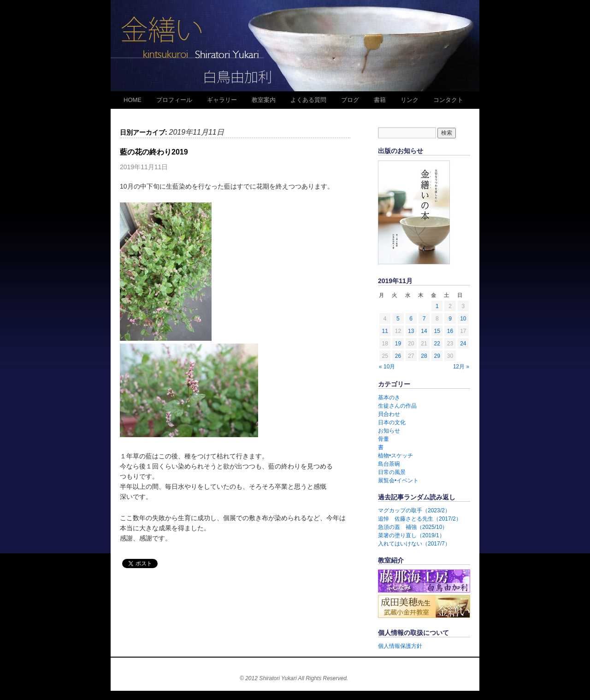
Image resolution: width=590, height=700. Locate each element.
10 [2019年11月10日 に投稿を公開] (463, 319)
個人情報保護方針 (400, 646)
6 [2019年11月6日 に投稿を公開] (411, 319)
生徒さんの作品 (397, 406)
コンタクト (448, 100)
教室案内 (264, 100)
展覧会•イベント (398, 481)
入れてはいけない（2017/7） (414, 544)
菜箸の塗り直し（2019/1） (411, 535)
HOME (133, 100)
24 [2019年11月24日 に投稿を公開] (463, 344)
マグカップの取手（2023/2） (414, 510)
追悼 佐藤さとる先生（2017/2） (420, 519)
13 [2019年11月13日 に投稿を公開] (411, 331)
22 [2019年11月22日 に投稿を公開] (437, 344)
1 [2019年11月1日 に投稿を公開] (437, 306)
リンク (410, 100)
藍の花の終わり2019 (154, 152)
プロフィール (174, 100)
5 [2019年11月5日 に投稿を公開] (398, 319)
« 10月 (387, 367)
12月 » (461, 367)
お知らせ (389, 431)
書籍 (380, 100)
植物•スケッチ (395, 456)
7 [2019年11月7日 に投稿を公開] (424, 319)
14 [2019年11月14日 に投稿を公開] (424, 331)
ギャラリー (222, 100)
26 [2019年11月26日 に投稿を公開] (398, 356)
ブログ (350, 100)
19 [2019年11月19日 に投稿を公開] (398, 344)
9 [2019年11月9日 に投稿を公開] (450, 319)
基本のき (389, 397)
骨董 (383, 439)
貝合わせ (389, 414)
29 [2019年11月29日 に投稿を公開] (437, 356)
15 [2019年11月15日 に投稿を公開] (437, 331)
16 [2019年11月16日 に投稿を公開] (450, 331)
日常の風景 (392, 472)
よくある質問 (308, 100)
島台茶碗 (389, 464)
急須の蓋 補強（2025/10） (413, 527)
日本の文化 (392, 422)
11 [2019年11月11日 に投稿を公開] (385, 331)
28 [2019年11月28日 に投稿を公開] (424, 356)
